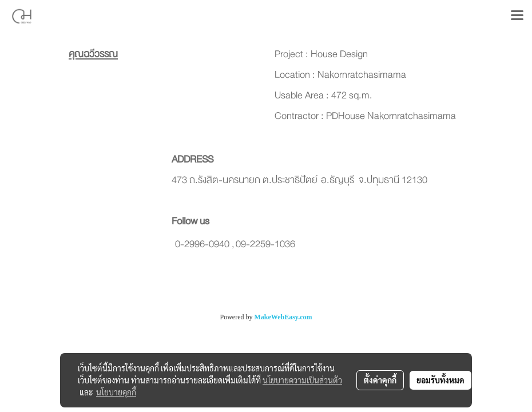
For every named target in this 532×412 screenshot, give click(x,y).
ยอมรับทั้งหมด (440, 380)
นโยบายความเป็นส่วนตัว (302, 380)
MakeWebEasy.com (283, 317)
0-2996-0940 (202, 244)
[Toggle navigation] (517, 16)
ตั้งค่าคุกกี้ (380, 380)
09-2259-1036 (265, 244)
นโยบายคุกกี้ (116, 392)
